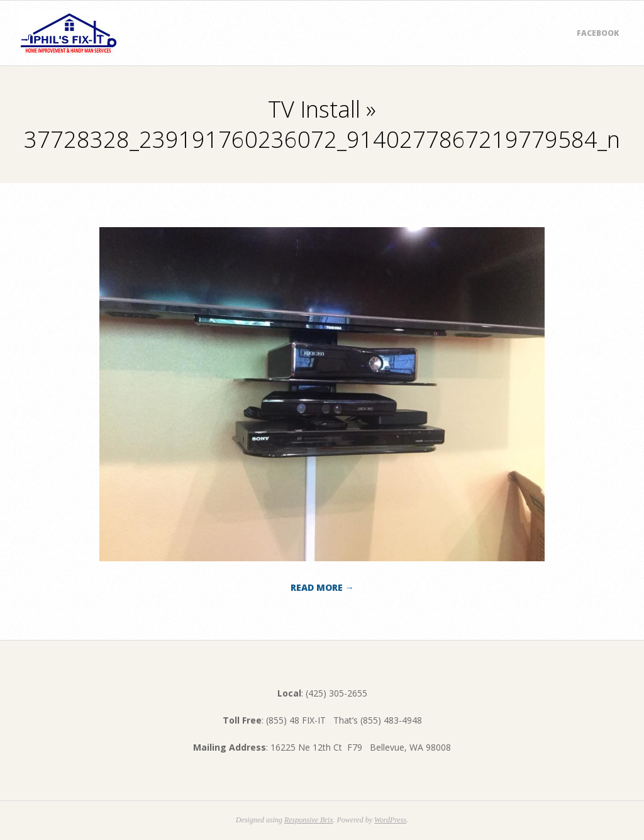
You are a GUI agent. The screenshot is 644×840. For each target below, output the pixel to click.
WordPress (390, 820)
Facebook (598, 33)
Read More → (322, 587)
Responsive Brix (309, 820)
